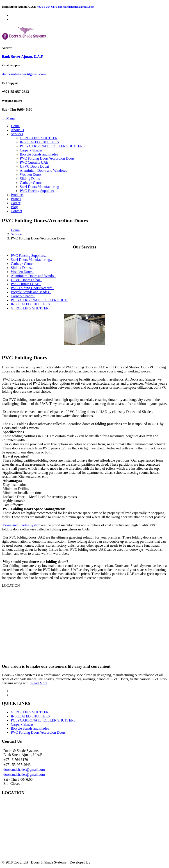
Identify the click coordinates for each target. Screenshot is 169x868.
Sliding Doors (30, 179)
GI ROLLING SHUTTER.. (31, 308)
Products (17, 195)
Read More (39, 683)
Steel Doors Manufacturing (39, 187)
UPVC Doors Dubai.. (26, 280)
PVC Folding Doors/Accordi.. (32, 288)
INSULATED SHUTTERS (39, 142)
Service (16, 234)
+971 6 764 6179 (47, 7)
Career (16, 203)
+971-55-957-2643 (15, 92)
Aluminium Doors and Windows (43, 170)
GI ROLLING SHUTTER (39, 138)
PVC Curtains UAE (34, 162)
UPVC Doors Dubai (34, 166)
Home (15, 126)
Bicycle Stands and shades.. (31, 292)
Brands (16, 199)
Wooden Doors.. (23, 272)
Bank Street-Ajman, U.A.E (22, 57)
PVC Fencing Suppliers (37, 191)
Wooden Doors (31, 175)
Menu (10, 118)
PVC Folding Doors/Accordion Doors (47, 158)
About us (17, 130)
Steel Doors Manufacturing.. (31, 260)
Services (17, 134)
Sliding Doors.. (22, 268)
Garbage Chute (31, 183)
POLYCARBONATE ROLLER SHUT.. (40, 300)
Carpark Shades (31, 150)
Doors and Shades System (22, 525)
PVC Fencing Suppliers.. (29, 256)
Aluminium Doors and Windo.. (33, 276)
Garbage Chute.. (23, 264)
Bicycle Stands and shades (39, 154)
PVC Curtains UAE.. (26, 284)
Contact (16, 211)
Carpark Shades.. (23, 296)
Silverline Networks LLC (111, 862)
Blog (14, 207)
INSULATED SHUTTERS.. (31, 304)
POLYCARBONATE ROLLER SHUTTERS (52, 146)
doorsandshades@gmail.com (76, 7)
